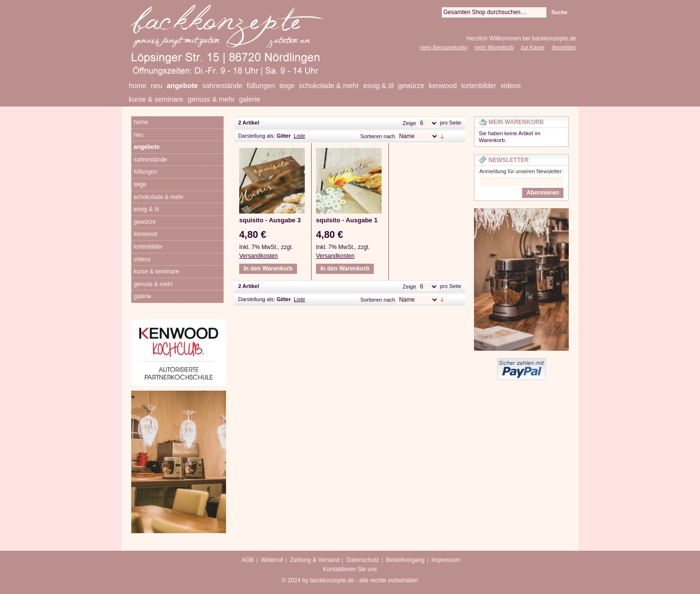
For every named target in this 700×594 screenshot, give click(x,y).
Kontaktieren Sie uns (350, 569)
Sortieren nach (378, 136)
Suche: (436, 12)
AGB (248, 560)
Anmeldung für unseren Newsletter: (521, 171)
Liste (299, 136)
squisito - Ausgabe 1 (347, 220)
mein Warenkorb (494, 47)
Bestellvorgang (405, 560)
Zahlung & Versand (315, 560)
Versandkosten (258, 256)
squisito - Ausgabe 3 (270, 220)
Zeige (409, 123)
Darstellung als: (257, 136)
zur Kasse (533, 47)
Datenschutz (363, 560)
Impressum (446, 560)
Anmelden (564, 47)
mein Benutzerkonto (443, 47)
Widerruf (272, 560)
